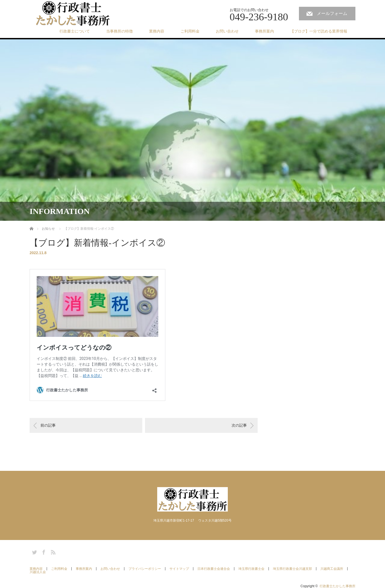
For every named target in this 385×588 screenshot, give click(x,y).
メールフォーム (332, 13)
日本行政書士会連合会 (214, 569)
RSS (52, 551)
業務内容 (157, 31)
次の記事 (239, 425)
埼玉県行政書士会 (251, 569)
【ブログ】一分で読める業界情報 (319, 31)
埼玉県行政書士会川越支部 (292, 569)
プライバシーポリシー (145, 569)
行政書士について (75, 31)
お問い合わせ (227, 31)
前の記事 (48, 425)
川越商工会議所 (332, 569)
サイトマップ (179, 569)
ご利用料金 (190, 31)
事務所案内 (264, 31)
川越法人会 (38, 572)
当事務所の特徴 (119, 31)
